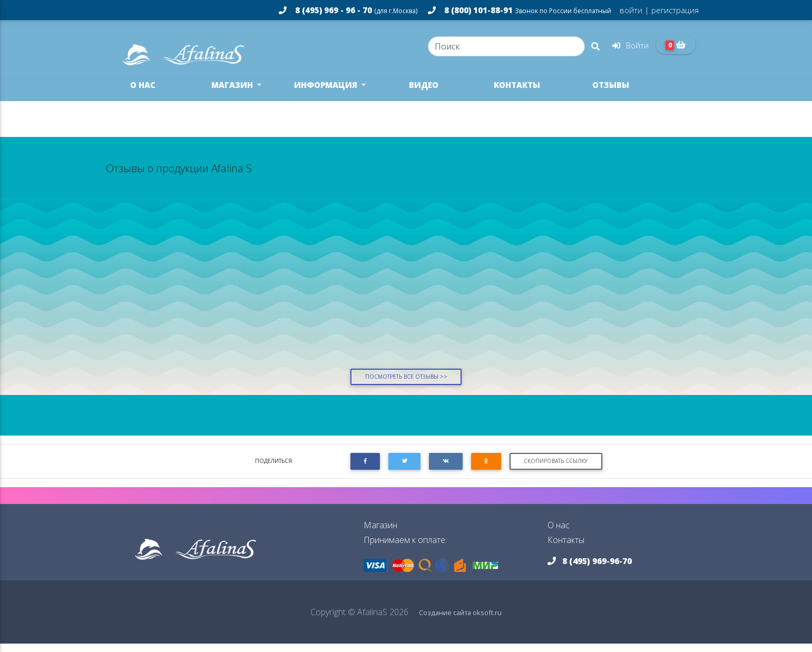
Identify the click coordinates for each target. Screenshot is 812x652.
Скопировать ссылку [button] (556, 469)
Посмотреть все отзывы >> (406, 385)
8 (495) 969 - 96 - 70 (348, 10)
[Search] (506, 51)
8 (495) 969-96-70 (590, 569)
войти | (634, 10)
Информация (327, 93)
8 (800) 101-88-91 (520, 10)
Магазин (233, 93)
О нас (143, 93)
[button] (365, 470)
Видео (424, 93)
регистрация (674, 10)
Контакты (517, 93)
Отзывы (611, 93)
